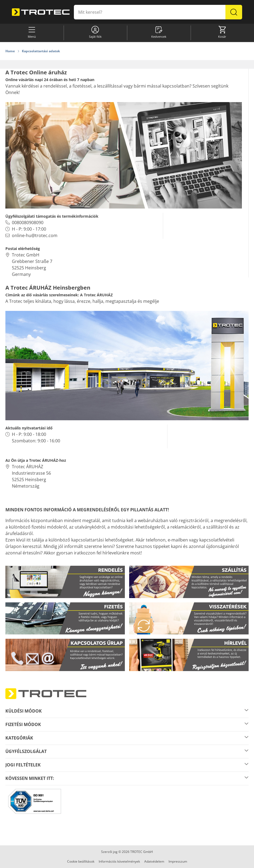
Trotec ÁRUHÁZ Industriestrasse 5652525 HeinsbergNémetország (31, 476)
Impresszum (178, 861)
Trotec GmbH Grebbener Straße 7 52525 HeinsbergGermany (32, 265)
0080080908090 (28, 223)
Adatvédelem (154, 861)
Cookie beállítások (81, 861)
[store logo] (41, 12)
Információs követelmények (119, 861)
